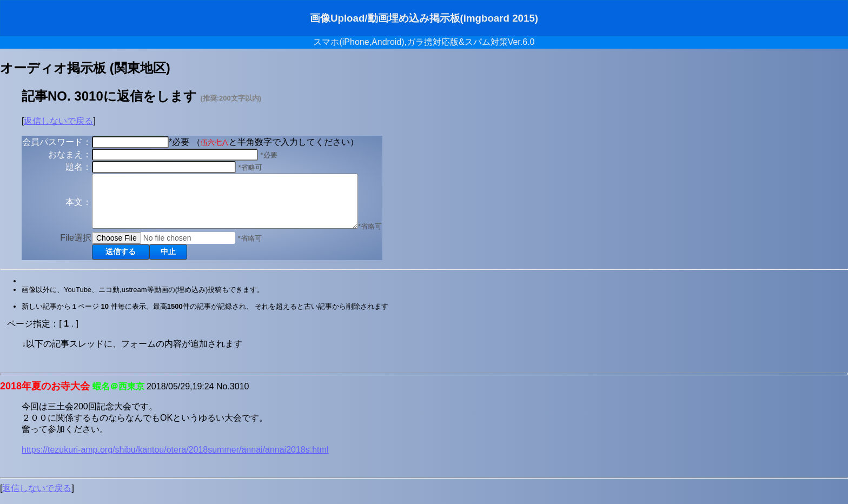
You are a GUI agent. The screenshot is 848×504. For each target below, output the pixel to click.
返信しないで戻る (58, 121)
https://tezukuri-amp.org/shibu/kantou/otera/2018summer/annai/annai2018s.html (175, 459)
